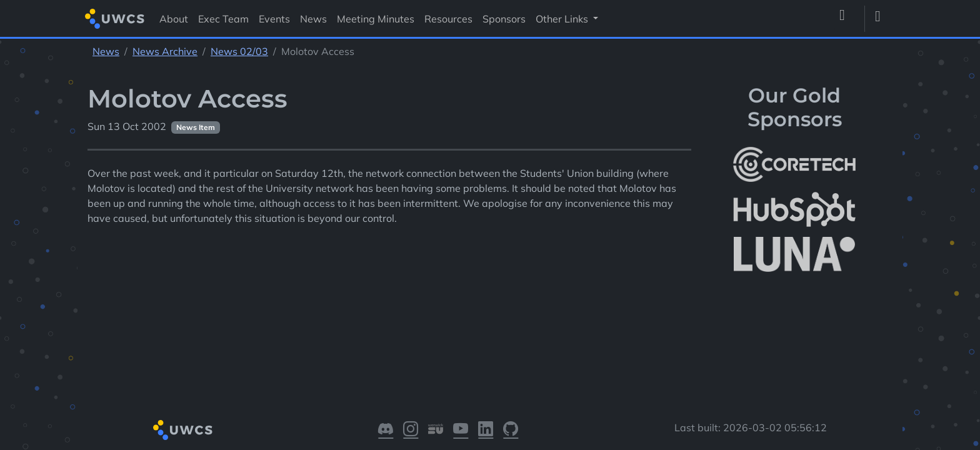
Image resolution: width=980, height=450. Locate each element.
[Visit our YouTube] (461, 430)
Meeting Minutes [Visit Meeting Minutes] (376, 19)
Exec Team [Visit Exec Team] (223, 19)
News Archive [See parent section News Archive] (165, 51)
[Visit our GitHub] (511, 430)
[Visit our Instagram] (411, 430)
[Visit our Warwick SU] (436, 430)
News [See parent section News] (106, 51)
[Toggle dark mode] (882, 19)
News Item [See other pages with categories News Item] (196, 127)
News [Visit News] (313, 19)
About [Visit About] (174, 19)
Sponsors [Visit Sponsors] (504, 19)
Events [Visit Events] (274, 19)
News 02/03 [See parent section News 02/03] (239, 51)
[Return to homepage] (115, 18)
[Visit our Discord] (386, 430)
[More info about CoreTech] (794, 164)
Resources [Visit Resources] (448, 19)
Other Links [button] (563, 19)
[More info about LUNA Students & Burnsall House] (794, 255)
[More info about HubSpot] (794, 209)
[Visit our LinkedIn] (486, 430)
